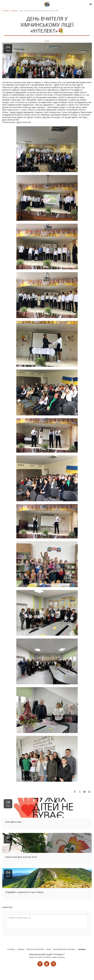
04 (8, 874)
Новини (14, 11)
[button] (3, 4)
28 (8, 803)
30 (8, 838)
